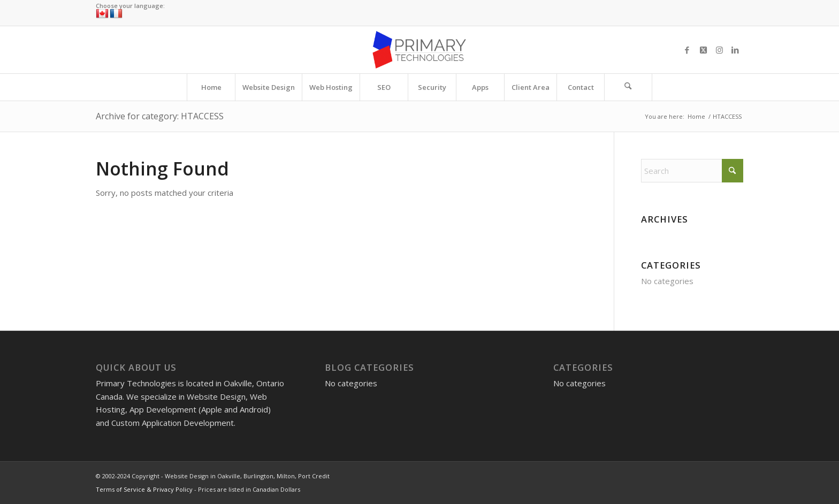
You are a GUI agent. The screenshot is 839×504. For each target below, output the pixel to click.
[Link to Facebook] (687, 50)
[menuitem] (211, 87)
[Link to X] (703, 50)
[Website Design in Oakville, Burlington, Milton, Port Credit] (419, 50)
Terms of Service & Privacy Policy (144, 489)
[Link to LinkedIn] (735, 50)
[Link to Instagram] (719, 50)
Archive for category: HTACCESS (160, 116)
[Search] (628, 87)
